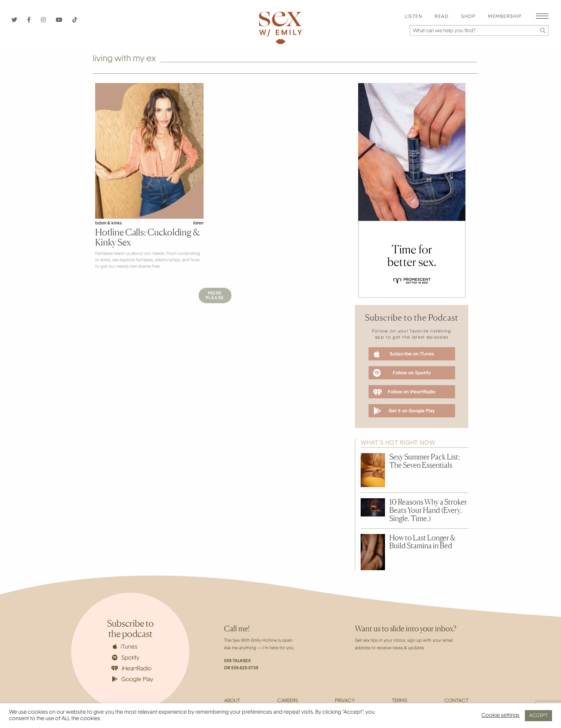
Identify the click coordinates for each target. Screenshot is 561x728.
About (232, 701)
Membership (505, 17)
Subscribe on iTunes (404, 354)
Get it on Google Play (404, 411)
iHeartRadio (131, 669)
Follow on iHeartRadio (404, 392)
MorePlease (215, 296)
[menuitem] (413, 17)
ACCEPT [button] (538, 716)
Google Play (133, 679)
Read (442, 17)
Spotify (126, 658)
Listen (413, 17)
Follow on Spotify (402, 373)
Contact (456, 701)
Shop (468, 17)
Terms (399, 701)
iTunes (125, 647)
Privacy (345, 701)
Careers (288, 701)
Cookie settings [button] (501, 716)
